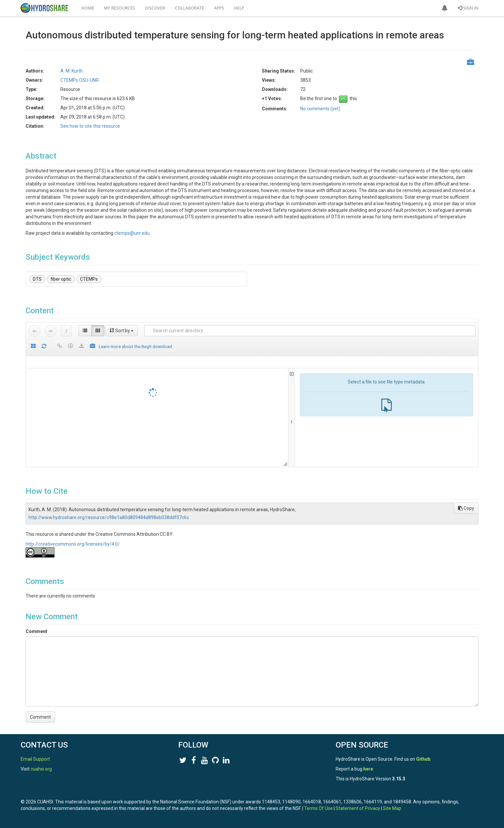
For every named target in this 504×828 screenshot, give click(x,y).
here (368, 769)
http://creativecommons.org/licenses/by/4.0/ (73, 544)
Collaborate (189, 8)
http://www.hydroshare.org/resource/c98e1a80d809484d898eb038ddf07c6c (109, 517)
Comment (36, 631)
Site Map (392, 808)
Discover (155, 8)
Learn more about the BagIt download (135, 346)
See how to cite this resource (90, 126)
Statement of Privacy (358, 808)
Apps (219, 8)
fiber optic (61, 279)
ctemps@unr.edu (132, 233)
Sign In (468, 8)
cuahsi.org (41, 769)
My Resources (120, 8)
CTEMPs (89, 279)
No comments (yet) (320, 109)
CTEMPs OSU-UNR (80, 80)
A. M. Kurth (72, 71)
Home (88, 8)
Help (239, 8)
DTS (37, 279)
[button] (445, 8)
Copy (466, 508)
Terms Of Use (318, 808)
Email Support (35, 759)
